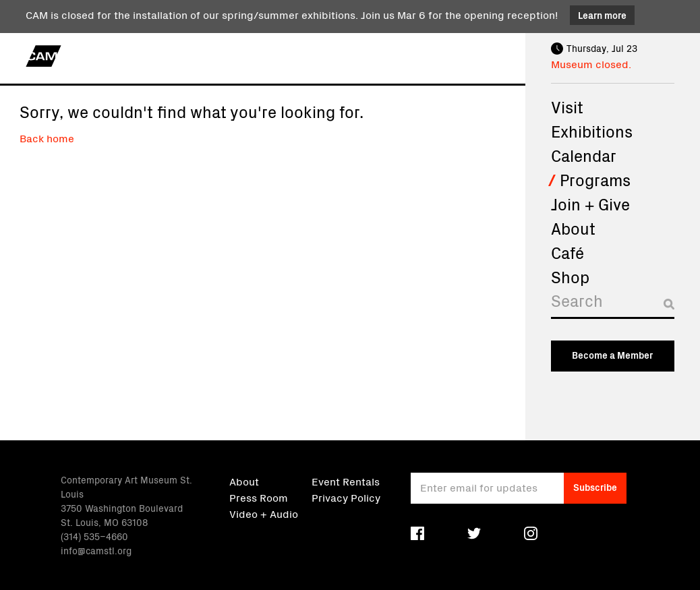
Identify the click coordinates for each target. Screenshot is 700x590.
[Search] (613, 304)
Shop (570, 276)
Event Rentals (346, 481)
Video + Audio (264, 513)
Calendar (584, 155)
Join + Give (590, 204)
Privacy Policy (346, 497)
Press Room (259, 497)
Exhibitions (592, 131)
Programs (595, 179)
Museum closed (590, 63)
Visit (567, 107)
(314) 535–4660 (94, 536)
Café (567, 252)
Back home (47, 138)
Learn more (602, 15)
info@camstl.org (96, 550)
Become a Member (612, 355)
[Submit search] (669, 304)
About (573, 228)
